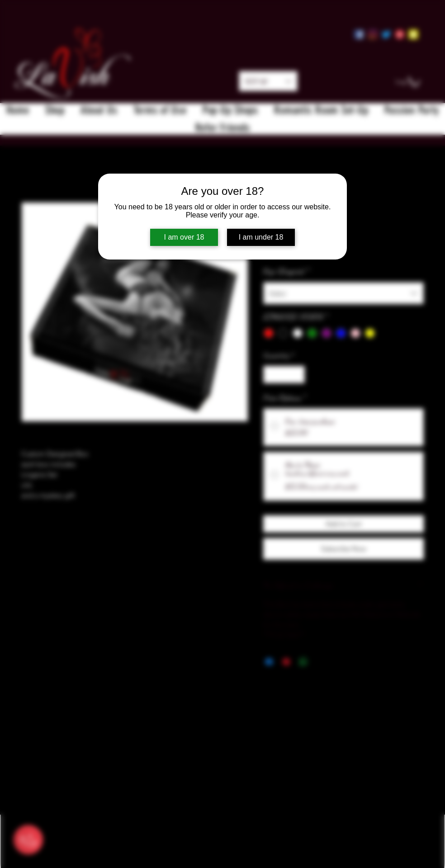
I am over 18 (184, 237)
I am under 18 (261, 237)
